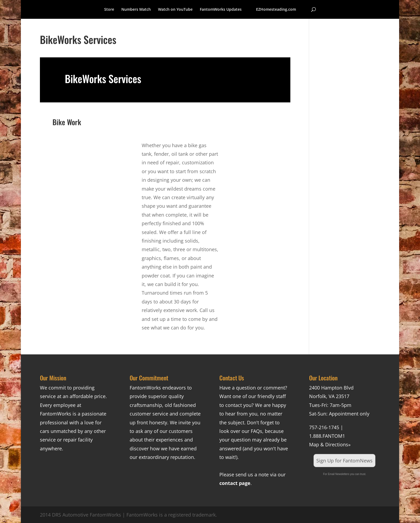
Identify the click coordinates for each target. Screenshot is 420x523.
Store (109, 10)
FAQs (256, 431)
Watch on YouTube (175, 10)
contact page (235, 483)
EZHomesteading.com (276, 10)
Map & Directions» (330, 444)
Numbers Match (136, 10)
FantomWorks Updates (221, 10)
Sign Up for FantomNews (344, 461)
